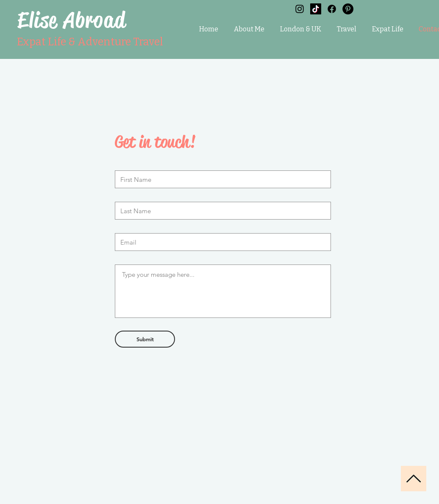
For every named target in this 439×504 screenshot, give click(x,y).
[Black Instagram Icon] (300, 9)
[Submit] (145, 339)
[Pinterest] (348, 9)
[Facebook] (332, 9)
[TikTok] (316, 9)
